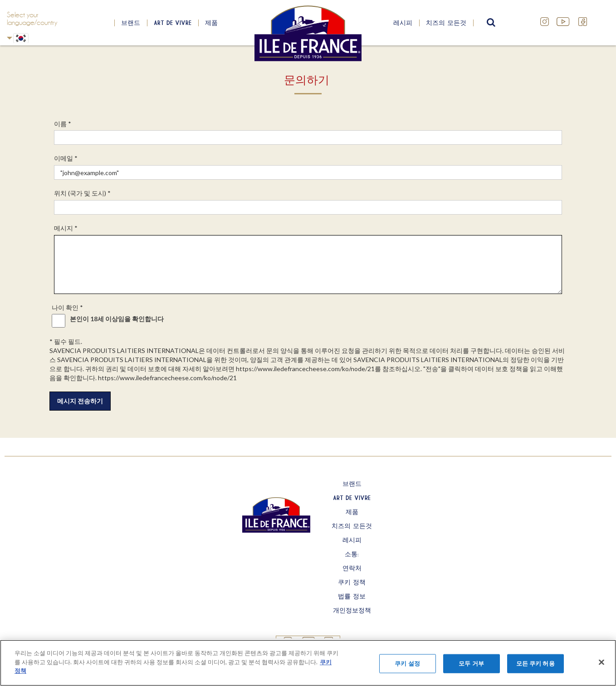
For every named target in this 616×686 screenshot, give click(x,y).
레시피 (403, 23)
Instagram (545, 22)
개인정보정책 (352, 610)
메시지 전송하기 (80, 401)
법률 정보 (352, 596)
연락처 (352, 568)
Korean (10, 38)
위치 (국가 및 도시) (82, 193)
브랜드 (131, 23)
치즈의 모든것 (446, 23)
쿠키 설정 (407, 663)
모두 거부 (471, 663)
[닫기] (601, 662)
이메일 (66, 158)
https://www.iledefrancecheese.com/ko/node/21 (305, 369)
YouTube (564, 22)
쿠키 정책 (352, 582)
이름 (63, 124)
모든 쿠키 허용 (535, 663)
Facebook (583, 22)
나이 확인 (67, 307)
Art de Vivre (173, 23)
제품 (211, 23)
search (490, 23)
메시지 (66, 228)
